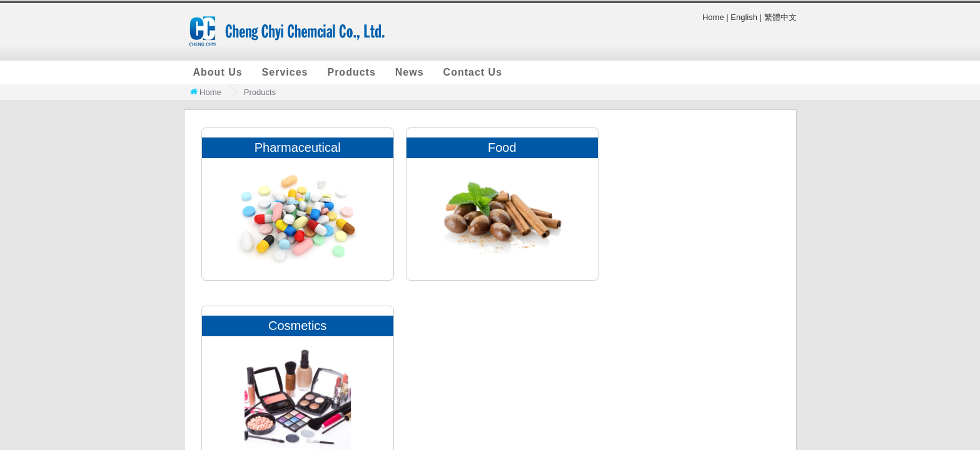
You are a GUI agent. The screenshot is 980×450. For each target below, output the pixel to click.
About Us (218, 72)
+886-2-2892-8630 (765, 346)
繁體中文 (780, 17)
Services (285, 72)
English (744, 17)
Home (713, 17)
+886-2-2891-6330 (673, 346)
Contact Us (473, 72)
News (410, 72)
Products (351, 72)
